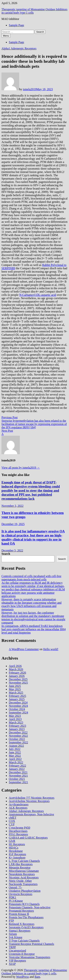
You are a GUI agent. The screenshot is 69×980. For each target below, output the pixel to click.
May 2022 (15, 756)
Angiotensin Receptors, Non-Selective (31, 814)
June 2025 (15, 686)
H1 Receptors (17, 844)
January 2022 (17, 769)
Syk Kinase (16, 937)
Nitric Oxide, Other (20, 881)
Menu (6, 36)
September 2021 (18, 782)
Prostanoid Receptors (21, 911)
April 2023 (15, 719)
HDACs (14, 848)
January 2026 (17, 676)
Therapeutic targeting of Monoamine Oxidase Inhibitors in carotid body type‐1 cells (34, 972)
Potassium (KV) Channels (24, 904)
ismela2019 (30, 89)
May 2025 (15, 689)
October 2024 (17, 709)
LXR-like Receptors (21, 864)
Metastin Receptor (20, 868)
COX (12, 821)
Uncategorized (17, 951)
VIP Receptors (17, 961)
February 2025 (17, 696)
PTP (11, 921)
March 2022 (16, 762)
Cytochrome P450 (20, 828)
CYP (12, 824)
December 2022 (18, 732)
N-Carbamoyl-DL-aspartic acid (38, 295)
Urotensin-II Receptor (22, 954)
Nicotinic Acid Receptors (24, 877)
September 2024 (18, 712)
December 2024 (18, 703)
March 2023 (16, 722)
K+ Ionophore (17, 858)
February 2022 (17, 766)
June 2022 (15, 752)
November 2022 (18, 736)
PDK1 (13, 897)
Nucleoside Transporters (23, 884)
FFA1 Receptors (18, 834)
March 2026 (16, 669)
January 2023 (17, 729)
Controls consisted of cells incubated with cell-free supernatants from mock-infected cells (31, 578)
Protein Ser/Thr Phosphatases (26, 917)
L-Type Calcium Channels (24, 861)
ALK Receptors (18, 808)
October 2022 (17, 739)
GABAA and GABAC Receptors (28, 838)
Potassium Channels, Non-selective (30, 907)
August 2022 (16, 746)
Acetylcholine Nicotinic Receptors (29, 801)
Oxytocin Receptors (21, 894)
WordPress (23, 977)
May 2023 (15, 716)
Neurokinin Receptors (22, 874)
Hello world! (51, 649)
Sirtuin (13, 934)
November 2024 (18, 706)
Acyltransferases (19, 804)
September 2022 (18, 742)
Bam (37, 977)
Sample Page (16, 25)
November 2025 (18, 683)
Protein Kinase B (19, 914)
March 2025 (16, 693)
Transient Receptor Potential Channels (31, 944)
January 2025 (17, 699)
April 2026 (15, 666)
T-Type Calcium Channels (24, 941)
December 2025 (18, 679)
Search (6, 554)
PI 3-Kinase (16, 901)
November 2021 (18, 776)
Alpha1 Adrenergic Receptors (19, 48)
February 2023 (17, 726)
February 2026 (17, 673)
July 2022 (15, 749)
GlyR (12, 841)
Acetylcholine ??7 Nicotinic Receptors (32, 798)
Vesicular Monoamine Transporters (30, 957)
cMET (13, 818)
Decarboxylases (18, 831)
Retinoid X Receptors (22, 924)
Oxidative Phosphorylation (25, 891)
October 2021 (17, 779)
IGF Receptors (17, 854)
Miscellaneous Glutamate (24, 871)
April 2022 (15, 759)
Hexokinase (16, 851)
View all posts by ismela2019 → (21, 468)
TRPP (12, 947)
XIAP (12, 964)
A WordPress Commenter (24, 649)
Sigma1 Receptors (20, 931)
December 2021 (18, 772)
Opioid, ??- (15, 887)
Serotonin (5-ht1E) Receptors (26, 927)
